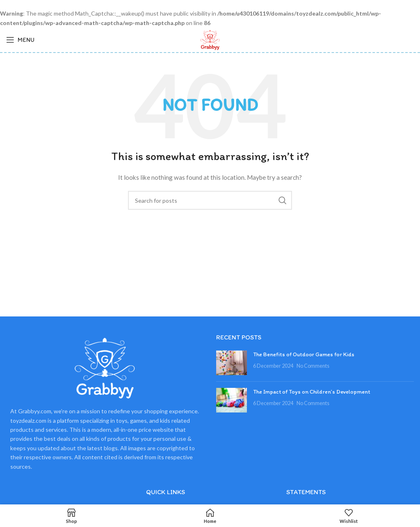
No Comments (313, 366)
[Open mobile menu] (20, 40)
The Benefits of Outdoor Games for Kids (304, 354)
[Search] (210, 200)
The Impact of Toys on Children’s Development (312, 392)
